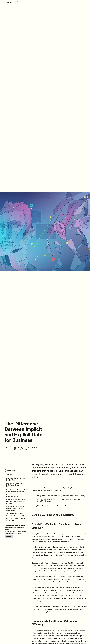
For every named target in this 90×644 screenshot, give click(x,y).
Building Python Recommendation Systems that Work (54, 496)
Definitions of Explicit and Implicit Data (15, 479)
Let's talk (9, 537)
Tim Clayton (21, 448)
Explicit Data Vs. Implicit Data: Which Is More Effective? (15, 485)
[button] (82, 2)
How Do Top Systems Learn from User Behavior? (16, 496)
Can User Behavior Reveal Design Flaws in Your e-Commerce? (15, 508)
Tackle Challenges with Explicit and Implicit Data (15, 514)
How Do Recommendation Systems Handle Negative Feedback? (16, 502)
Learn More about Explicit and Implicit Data (16, 519)
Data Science (10, 467)
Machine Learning (11, 470)
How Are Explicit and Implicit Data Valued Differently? (17, 491)
